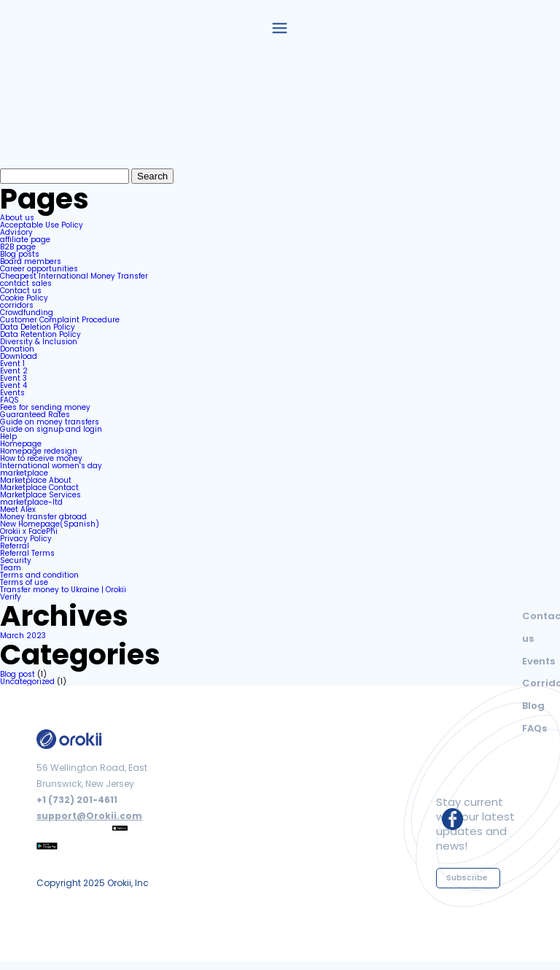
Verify (11, 597)
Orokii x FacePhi (29, 531)
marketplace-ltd (31, 502)
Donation (17, 349)
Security (16, 560)
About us (17, 218)
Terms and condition (39, 575)
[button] (280, 27)
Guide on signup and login (51, 429)
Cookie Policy (24, 298)
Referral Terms (27, 553)
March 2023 (23, 636)
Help (8, 436)
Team (11, 568)
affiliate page (25, 240)
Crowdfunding (27, 313)
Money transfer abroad (43, 517)
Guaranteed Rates (35, 415)
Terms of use (24, 582)
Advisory (16, 232)
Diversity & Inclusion (39, 342)
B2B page (18, 247)
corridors (17, 305)
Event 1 (12, 364)
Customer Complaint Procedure (60, 320)
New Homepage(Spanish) (50, 524)
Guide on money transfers (50, 422)
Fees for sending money (45, 407)
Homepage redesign (39, 451)
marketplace (24, 473)
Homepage (21, 444)
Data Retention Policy (40, 334)
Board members (31, 261)
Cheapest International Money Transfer (74, 276)
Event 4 (13, 385)
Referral (15, 546)
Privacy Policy (26, 539)
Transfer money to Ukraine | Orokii (63, 590)
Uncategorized (27, 682)
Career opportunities (39, 269)
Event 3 (13, 378)
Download (19, 356)
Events (12, 393)
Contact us (21, 291)
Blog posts (20, 254)
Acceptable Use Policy (42, 225)
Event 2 (14, 371)
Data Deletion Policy (38, 327)
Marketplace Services (40, 495)
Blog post (17, 674)
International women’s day (51, 466)
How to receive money (41, 458)
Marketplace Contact (39, 488)
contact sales (26, 283)
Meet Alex (18, 509)
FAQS (9, 400)
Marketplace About (36, 480)
